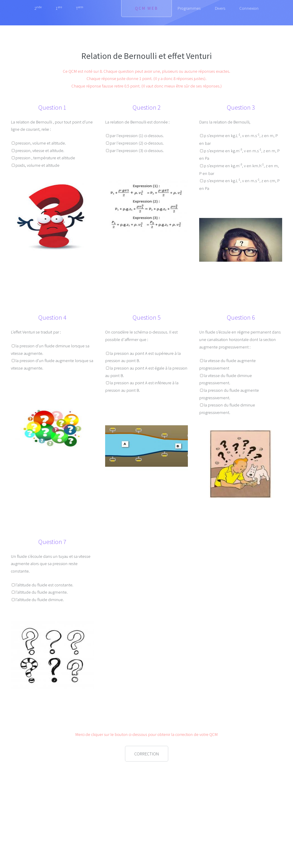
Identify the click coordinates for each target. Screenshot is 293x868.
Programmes (189, 8)
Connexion (249, 8)
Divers (220, 8)
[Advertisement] (52, 797)
